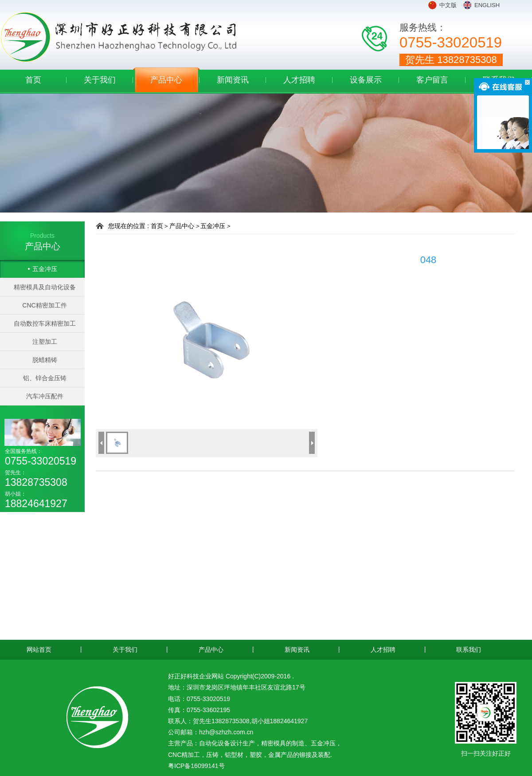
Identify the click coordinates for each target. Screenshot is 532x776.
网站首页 (39, 650)
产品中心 (166, 80)
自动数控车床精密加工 (45, 323)
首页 (33, 80)
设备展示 (366, 80)
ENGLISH (487, 5)
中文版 (448, 5)
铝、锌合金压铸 (45, 378)
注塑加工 (45, 342)
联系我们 (469, 650)
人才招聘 (299, 80)
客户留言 (432, 80)
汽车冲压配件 (45, 396)
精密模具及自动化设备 (45, 287)
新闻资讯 (233, 80)
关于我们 (100, 80)
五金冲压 (45, 269)
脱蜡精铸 (45, 360)
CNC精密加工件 (44, 305)
